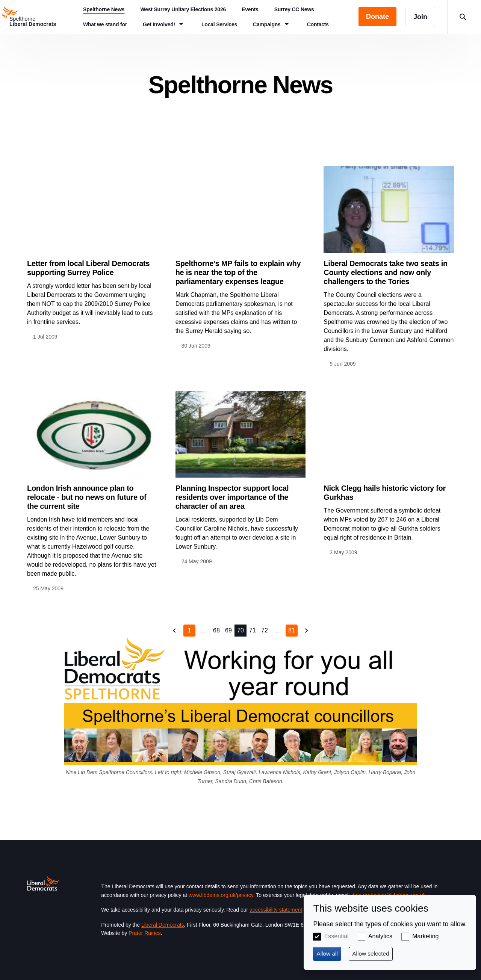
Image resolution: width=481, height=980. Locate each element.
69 (228, 630)
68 (216, 630)
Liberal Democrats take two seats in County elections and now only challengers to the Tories (386, 272)
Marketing (425, 936)
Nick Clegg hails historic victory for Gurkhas (385, 493)
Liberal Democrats (163, 925)
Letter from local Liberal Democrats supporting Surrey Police (88, 268)
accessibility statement (276, 910)
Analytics (380, 936)
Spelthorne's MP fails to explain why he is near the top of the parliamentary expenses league (238, 272)
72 (265, 630)
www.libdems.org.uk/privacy (221, 895)
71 (253, 630)
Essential (337, 936)
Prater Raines (145, 933)
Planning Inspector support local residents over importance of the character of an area (232, 497)
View (92, 254)
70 (240, 630)
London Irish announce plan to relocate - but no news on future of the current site (87, 497)
